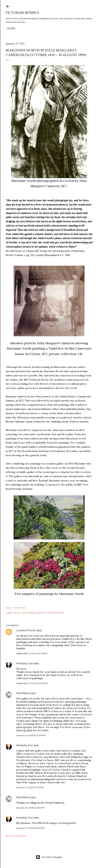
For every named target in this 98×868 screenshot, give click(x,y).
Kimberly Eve (25, 663)
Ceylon (17, 613)
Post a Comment (16, 836)
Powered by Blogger (49, 857)
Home (11, 29)
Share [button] (9, 608)
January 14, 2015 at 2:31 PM (30, 787)
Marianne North (56, 613)
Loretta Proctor (26, 630)
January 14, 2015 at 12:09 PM (31, 735)
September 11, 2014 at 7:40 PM (32, 683)
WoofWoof (23, 693)
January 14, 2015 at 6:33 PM (30, 808)
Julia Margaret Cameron (34, 613)
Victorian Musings (22, 13)
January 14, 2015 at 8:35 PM (30, 828)
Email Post (20, 608)
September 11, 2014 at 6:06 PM (32, 653)
